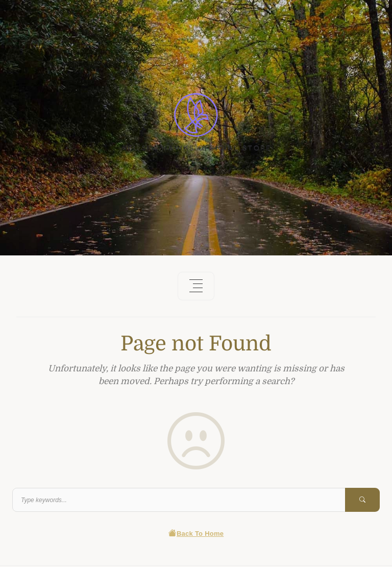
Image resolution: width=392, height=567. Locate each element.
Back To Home (196, 534)
